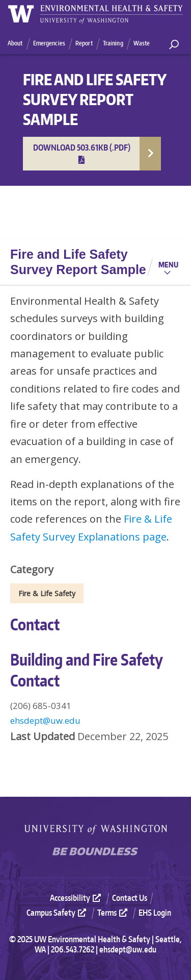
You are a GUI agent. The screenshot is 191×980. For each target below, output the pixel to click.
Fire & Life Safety (47, 593)
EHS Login (155, 913)
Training (113, 43)
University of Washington (96, 830)
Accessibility (77, 898)
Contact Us (130, 898)
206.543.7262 (73, 949)
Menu (168, 264)
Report (84, 43)
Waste (142, 43)
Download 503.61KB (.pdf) (82, 153)
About (15, 43)
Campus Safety (58, 913)
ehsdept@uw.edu (45, 720)
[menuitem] (80, 898)
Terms (114, 913)
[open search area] (174, 45)
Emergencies (49, 43)
